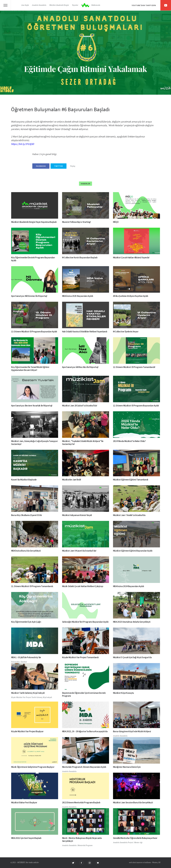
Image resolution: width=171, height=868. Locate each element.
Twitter (59, 166)
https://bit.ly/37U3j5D (23, 144)
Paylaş (73, 166)
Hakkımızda (96, 5)
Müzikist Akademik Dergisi (59, 5)
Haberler (85, 184)
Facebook (41, 166)
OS (159, 863)
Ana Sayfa (25, 5)
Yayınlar (75, 5)
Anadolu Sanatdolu (39, 5)
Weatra (155, 863)
